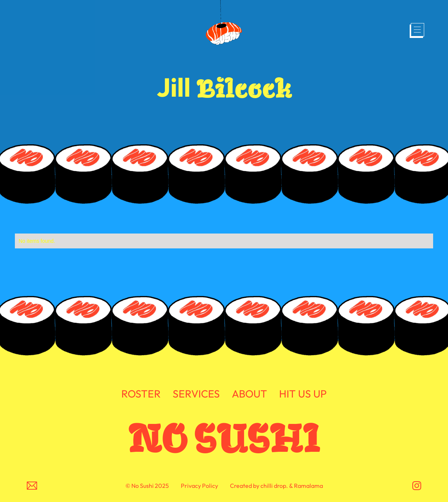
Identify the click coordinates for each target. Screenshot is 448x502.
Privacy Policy (199, 486)
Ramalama (308, 486)
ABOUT (249, 394)
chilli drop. (274, 486)
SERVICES (196, 394)
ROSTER (141, 394)
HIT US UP (303, 394)
